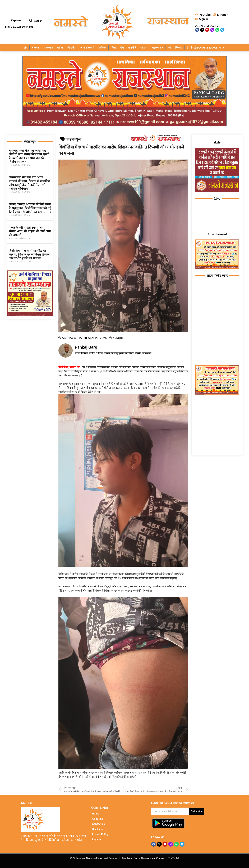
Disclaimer (98, 829)
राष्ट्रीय (60, 47)
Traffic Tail (174, 858)
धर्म (169, 47)
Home (96, 813)
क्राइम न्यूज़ (73, 139)
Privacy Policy (100, 834)
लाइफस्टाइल (157, 47)
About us (97, 819)
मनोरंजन (102, 47)
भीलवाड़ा (36, 47)
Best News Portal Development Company (144, 858)
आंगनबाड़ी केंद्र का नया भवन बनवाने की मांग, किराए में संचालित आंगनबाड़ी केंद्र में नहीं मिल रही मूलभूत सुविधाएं (29, 183)
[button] (31, 21)
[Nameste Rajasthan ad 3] (217, 393)
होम (26, 47)
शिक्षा (113, 47)
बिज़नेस (179, 47)
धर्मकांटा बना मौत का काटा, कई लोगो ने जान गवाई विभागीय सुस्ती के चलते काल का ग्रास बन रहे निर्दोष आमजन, (29, 156)
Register (97, 839)
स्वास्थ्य (144, 47)
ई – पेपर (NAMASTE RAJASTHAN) (206, 47)
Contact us (98, 824)
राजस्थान (49, 47)
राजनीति (132, 47)
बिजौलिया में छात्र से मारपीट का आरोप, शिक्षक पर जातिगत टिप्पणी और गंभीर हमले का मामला (30, 254)
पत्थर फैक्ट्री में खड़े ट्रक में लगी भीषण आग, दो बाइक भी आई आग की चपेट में (30, 231)
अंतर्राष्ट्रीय (72, 47)
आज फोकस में (87, 47)
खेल (122, 47)
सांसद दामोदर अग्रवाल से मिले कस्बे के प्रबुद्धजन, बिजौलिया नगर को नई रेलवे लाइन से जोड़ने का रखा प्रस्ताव (30, 208)
